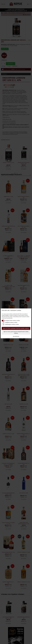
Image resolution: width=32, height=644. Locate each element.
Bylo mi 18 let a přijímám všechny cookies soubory (16, 328)
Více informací (16, 336)
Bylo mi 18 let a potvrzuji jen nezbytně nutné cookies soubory (16, 332)
